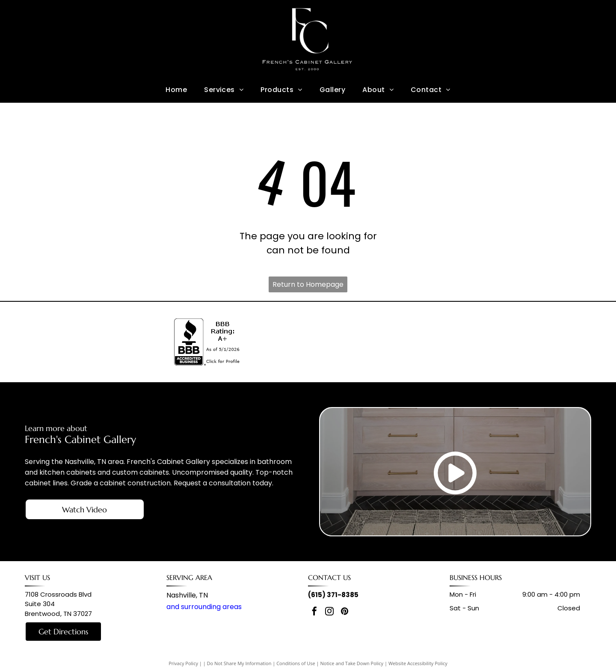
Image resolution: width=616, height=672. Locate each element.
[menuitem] (176, 89)
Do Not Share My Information (239, 663)
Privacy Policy (183, 663)
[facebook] (314, 612)
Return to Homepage (308, 284)
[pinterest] (344, 612)
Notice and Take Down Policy (352, 663)
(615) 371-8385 (333, 595)
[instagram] (329, 612)
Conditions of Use (296, 663)
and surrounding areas (204, 607)
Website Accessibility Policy (418, 663)
